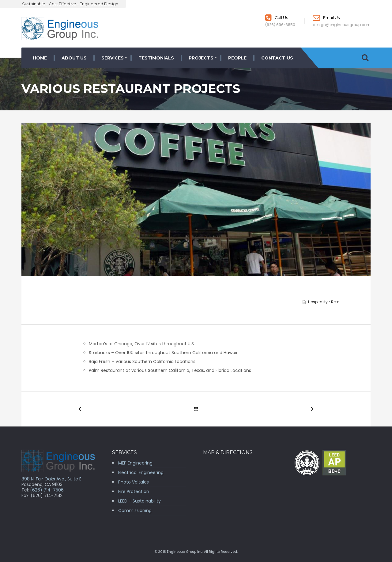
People (237, 58)
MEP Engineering (135, 463)
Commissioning (135, 510)
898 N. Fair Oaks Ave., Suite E (51, 479)
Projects (201, 58)
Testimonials (156, 58)
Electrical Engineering (141, 472)
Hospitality (318, 302)
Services (113, 58)
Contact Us (277, 58)
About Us (74, 58)
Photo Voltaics (134, 482)
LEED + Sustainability (139, 501)
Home (40, 58)
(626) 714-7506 (47, 490)
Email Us (326, 17)
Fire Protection (134, 491)
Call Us (277, 17)
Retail (336, 302)
